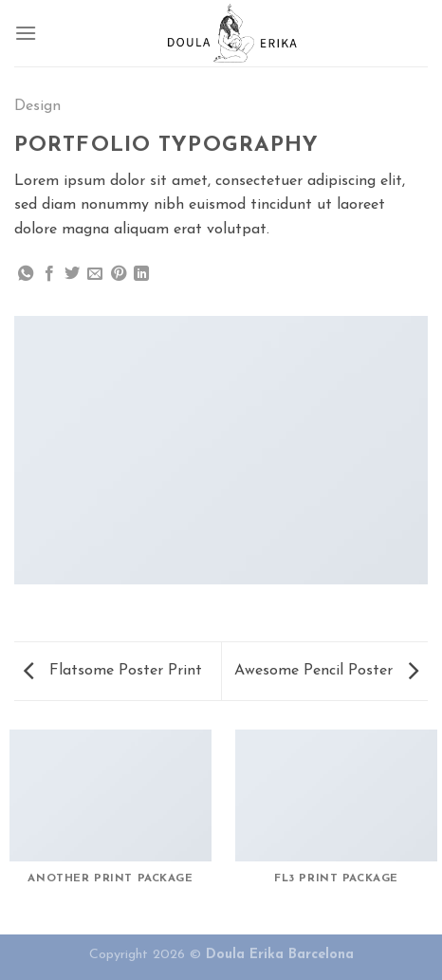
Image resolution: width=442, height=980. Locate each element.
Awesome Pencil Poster (326, 671)
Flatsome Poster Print (113, 671)
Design (37, 106)
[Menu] (26, 33)
